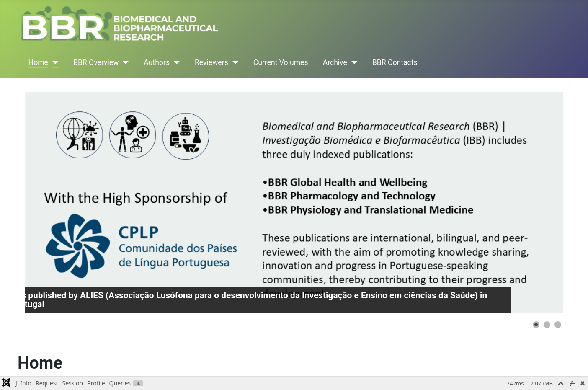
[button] (536, 325)
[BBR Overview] (124, 62)
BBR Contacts (395, 62)
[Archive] (352, 62)
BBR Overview (96, 62)
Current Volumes (281, 62)
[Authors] (175, 62)
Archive (335, 62)
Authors (157, 62)
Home (38, 62)
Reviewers (211, 62)
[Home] (53, 62)
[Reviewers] (233, 62)
